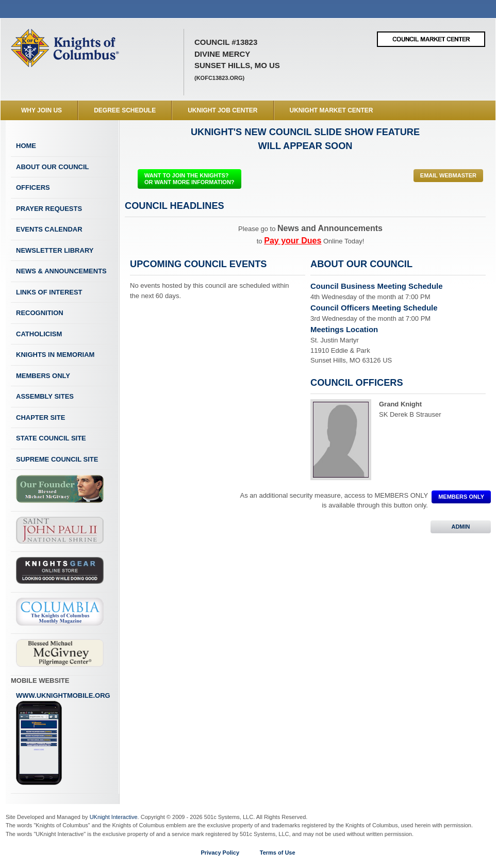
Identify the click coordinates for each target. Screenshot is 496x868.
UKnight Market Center (332, 110)
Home (26, 146)
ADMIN (461, 527)
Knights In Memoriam (55, 355)
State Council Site (51, 438)
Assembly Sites (45, 396)
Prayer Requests (49, 209)
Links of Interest (49, 292)
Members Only (43, 376)
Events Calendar (49, 229)
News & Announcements (61, 271)
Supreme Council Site (57, 459)
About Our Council (53, 167)
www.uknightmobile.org (63, 739)
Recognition (40, 313)
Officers (33, 187)
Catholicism (39, 334)
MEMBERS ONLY (461, 497)
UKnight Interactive (114, 817)
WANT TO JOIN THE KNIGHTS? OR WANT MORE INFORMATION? (189, 179)
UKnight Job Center (222, 110)
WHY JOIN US (42, 110)
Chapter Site (40, 417)
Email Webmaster (448, 175)
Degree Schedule (125, 110)
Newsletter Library (55, 250)
